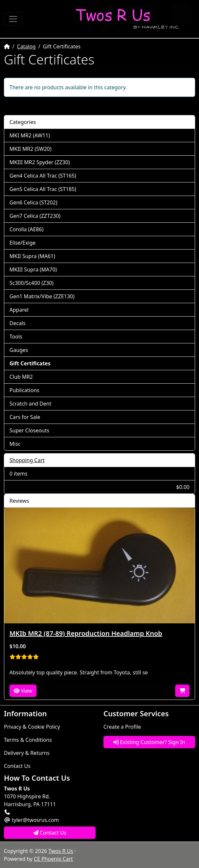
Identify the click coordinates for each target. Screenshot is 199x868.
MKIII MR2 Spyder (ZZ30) (40, 162)
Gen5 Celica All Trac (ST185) (43, 189)
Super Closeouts (29, 430)
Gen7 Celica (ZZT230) (35, 216)
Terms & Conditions (28, 740)
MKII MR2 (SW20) (31, 149)
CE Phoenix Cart (54, 859)
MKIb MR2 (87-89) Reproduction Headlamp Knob (86, 633)
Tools (16, 337)
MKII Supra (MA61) (32, 256)
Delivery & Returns (27, 753)
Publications (24, 390)
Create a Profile (122, 727)
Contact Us (17, 766)
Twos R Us (61, 851)
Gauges (19, 350)
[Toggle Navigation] (13, 19)
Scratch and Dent (30, 404)
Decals (17, 323)
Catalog (26, 46)
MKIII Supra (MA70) (33, 269)
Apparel (19, 310)
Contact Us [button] (50, 833)
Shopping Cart (27, 460)
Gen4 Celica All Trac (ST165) (43, 176)
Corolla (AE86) (26, 229)
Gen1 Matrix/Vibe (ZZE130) (42, 296)
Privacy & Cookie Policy (32, 727)
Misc (15, 444)
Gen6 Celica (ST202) (33, 202)
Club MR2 (21, 377)
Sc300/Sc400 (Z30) (31, 283)
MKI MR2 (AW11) (30, 135)
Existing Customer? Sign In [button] (149, 742)
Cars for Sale (25, 417)
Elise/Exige (23, 243)
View (23, 691)
